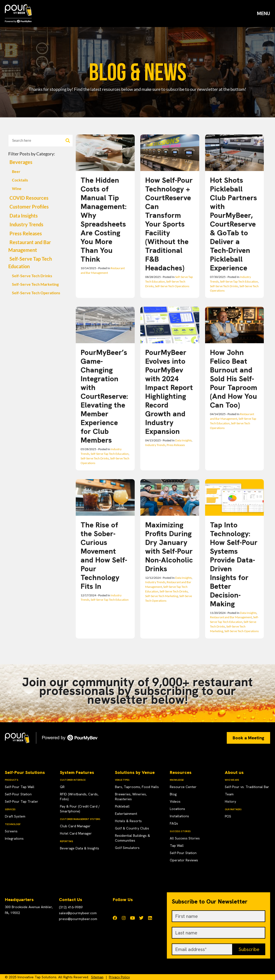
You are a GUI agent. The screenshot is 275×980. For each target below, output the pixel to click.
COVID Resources (29, 198)
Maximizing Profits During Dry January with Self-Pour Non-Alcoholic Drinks (169, 547)
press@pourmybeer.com (78, 919)
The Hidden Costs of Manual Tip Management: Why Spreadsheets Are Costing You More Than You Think (104, 220)
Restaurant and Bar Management (231, 617)
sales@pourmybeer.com (78, 913)
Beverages (21, 162)
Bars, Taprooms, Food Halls (137, 787)
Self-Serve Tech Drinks (32, 276)
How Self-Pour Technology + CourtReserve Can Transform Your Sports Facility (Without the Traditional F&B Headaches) (169, 224)
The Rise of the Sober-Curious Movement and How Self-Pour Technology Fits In (104, 556)
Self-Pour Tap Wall (20, 787)
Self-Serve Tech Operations (36, 293)
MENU (264, 13)
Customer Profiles (29, 207)
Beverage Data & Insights (80, 848)
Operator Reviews (184, 860)
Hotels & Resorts (128, 821)
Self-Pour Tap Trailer (22, 801)
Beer (16, 171)
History (230, 801)
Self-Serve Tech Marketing (35, 284)
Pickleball (122, 806)
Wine (17, 189)
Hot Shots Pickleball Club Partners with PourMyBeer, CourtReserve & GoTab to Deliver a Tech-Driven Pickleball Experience (233, 224)
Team (229, 794)
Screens (11, 831)
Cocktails (20, 180)
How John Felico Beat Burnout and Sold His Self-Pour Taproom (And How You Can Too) (234, 379)
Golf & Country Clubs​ (132, 828)
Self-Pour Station (18, 794)
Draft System (15, 816)
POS (228, 816)
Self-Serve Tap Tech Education (239, 281)
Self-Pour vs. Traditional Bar (247, 787)
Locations (177, 809)
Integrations (14, 838)
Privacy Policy (119, 977)
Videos (175, 801)
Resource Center (183, 787)
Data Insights (24, 216)
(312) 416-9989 (71, 907)
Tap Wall (177, 846)
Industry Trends (26, 224)
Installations (179, 816)
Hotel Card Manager (76, 833)
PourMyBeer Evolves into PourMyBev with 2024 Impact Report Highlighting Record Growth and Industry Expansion (169, 392)
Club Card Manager (75, 826)
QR (62, 787)
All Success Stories (185, 838)
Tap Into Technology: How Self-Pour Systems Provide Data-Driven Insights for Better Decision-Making (234, 564)
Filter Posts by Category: (32, 154)
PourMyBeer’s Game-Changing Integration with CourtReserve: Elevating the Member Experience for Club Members (104, 396)
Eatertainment (126, 814)
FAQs (174, 823)
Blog (173, 794)
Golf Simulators (127, 848)
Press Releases (26, 233)
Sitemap (97, 977)
